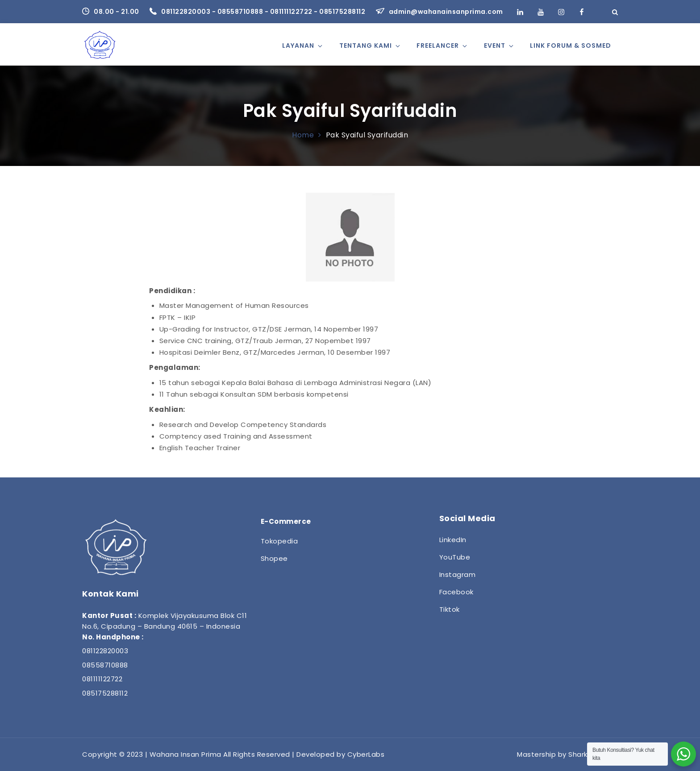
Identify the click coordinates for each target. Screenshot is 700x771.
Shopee (274, 558)
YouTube (455, 557)
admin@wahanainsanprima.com (440, 12)
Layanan (303, 46)
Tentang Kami (370, 46)
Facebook (456, 592)
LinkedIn (453, 540)
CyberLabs (366, 754)
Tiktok (450, 609)
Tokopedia (279, 541)
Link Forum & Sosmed (571, 46)
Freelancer (442, 46)
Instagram (458, 574)
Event (499, 46)
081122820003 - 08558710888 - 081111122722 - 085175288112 (258, 12)
